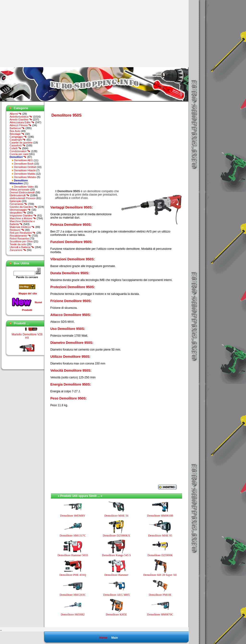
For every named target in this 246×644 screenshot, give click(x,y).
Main (114, 638)
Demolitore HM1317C (73, 536)
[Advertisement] (40, 34)
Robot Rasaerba (19, 239)
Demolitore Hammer (117, 575)
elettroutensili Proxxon (23, 198)
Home (103, 638)
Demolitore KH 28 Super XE (160, 575)
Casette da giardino (21, 143)
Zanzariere (18, 250)
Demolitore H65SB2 (73, 614)
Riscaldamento (20, 236)
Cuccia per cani (19, 154)
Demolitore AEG (23, 160)
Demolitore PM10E (160, 595)
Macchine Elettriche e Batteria (22, 223)
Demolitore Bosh (24, 164)
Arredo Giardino (21, 119)
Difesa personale (20, 190)
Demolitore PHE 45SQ (73, 575)
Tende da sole (18, 244)
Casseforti (18, 145)
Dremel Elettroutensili (22, 192)
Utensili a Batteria (22, 247)
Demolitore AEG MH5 (117, 595)
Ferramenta (18, 204)
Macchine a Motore (23, 218)
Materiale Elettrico (22, 227)
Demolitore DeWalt (25, 167)
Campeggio (18, 137)
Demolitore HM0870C (160, 614)
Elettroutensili (19, 195)
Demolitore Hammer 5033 (73, 555)
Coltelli (15, 148)
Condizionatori (20, 151)
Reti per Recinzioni (23, 233)
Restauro (17, 230)
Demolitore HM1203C (73, 595)
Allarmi (16, 114)
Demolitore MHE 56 (116, 516)
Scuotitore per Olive (21, 241)
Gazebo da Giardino (23, 207)
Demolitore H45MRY (73, 516)
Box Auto (15, 131)
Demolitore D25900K (160, 555)
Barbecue (17, 128)
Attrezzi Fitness (21, 125)
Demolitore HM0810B (160, 516)
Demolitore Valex (24, 187)
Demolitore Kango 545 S (116, 555)
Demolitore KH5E (116, 614)
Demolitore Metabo (25, 177)
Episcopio (15, 201)
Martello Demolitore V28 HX (27, 338)
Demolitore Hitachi (25, 170)
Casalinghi (18, 140)
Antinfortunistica (21, 117)
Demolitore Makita (25, 174)
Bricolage (17, 134)
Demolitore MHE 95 (160, 536)
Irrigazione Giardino (23, 215)
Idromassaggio (20, 210)
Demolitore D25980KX (117, 536)
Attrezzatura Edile (22, 122)
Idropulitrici (18, 213)
